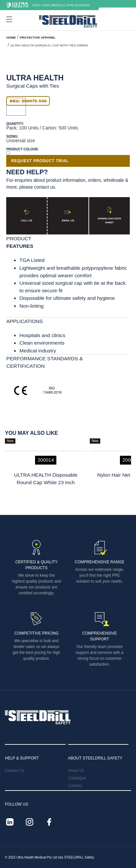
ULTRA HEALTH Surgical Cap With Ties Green (49, 45)
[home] (68, 21)
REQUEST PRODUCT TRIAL (40, 161)
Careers (75, 786)
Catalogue (77, 778)
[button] (9, 19)
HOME (11, 37)
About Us (76, 771)
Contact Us (15, 771)
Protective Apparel (38, 37)
